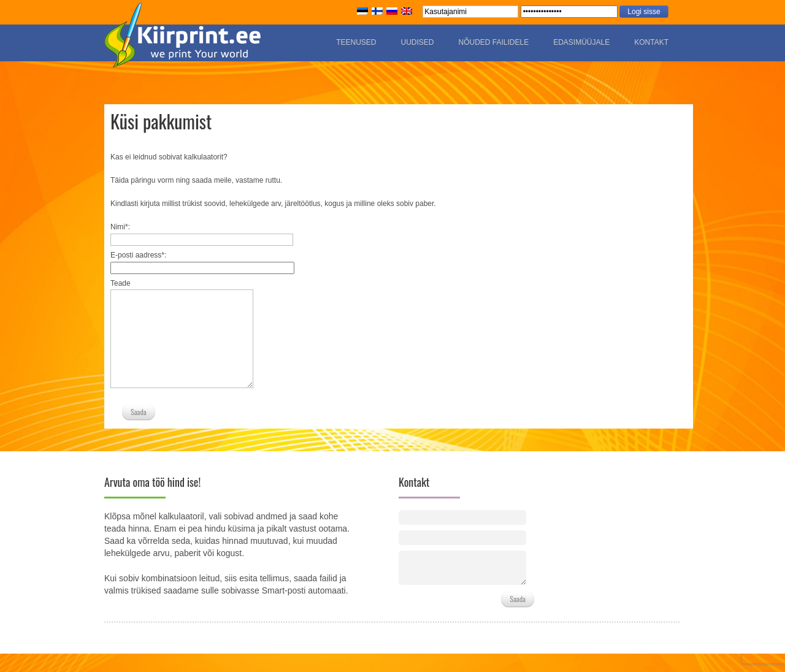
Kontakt (651, 42)
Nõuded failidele (493, 42)
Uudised (417, 42)
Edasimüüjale (581, 42)
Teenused (356, 42)
